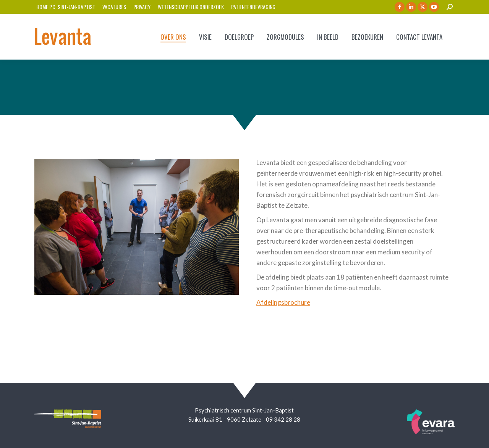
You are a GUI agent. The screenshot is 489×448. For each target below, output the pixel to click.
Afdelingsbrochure (283, 302)
